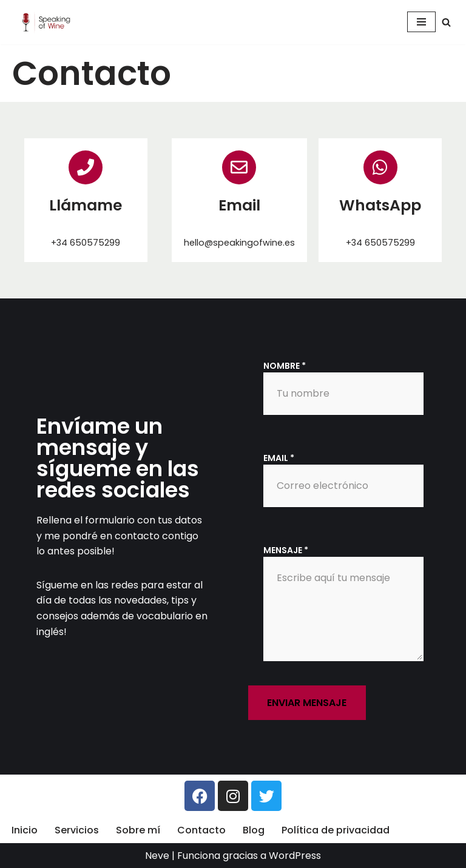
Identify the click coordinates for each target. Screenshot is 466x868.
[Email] (239, 167)
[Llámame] (86, 167)
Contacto (201, 830)
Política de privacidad (336, 830)
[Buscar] (446, 22)
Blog (254, 830)
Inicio (25, 830)
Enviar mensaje (307, 703)
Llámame (86, 205)
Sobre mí (138, 830)
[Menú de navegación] (421, 22)
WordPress (295, 856)
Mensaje (286, 550)
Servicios (77, 830)
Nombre (285, 366)
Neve (157, 856)
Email (239, 205)
